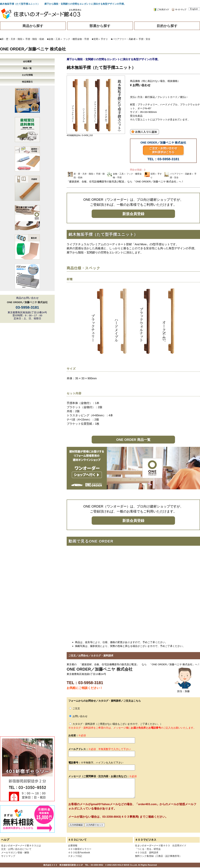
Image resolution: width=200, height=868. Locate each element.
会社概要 (27, 61)
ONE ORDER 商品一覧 (133, 440)
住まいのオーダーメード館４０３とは (21, 845)
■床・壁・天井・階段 (11, 39)
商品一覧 (27, 68)
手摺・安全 (144, 39)
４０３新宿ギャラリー (80, 849)
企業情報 (73, 845)
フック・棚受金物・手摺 (76, 39)
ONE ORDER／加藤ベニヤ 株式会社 (33, 49)
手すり (104, 39)
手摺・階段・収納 (35, 39)
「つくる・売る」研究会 (148, 849)
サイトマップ (8, 856)
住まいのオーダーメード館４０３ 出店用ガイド (161, 845)
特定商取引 (27, 82)
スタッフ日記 (75, 856)
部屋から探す (100, 26)
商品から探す (33, 26)
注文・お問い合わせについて (16, 849)
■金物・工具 (54, 39)
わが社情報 (27, 75)
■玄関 (95, 39)
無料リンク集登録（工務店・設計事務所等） (158, 856)
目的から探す (167, 26)
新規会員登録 (133, 214)
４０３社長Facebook (79, 852)
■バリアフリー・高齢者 (123, 39)
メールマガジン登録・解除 (15, 852)
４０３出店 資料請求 (147, 852)
